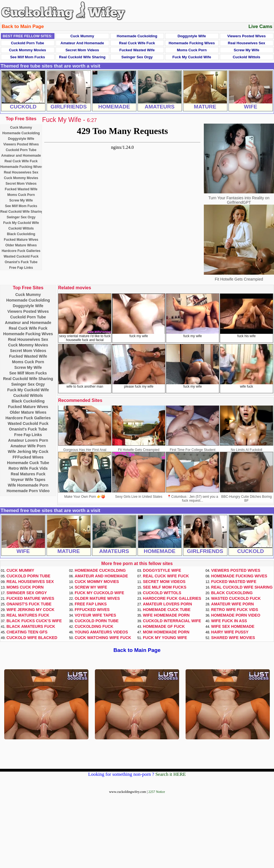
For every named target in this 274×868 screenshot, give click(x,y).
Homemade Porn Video (28, 491)
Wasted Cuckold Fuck (21, 256)
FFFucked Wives (28, 457)
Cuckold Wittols (246, 57)
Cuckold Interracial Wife (172, 621)
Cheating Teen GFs (27, 632)
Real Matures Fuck (28, 474)
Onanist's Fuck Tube (21, 262)
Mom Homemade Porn (166, 632)
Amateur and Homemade (82, 43)
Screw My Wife (247, 50)
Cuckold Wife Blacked (32, 638)
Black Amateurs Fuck (31, 626)
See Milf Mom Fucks (28, 57)
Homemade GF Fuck (164, 626)
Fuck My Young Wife (165, 638)
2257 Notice (157, 792)
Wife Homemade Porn (28, 485)
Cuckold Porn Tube (28, 43)
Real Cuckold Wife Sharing (82, 57)
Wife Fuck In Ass (229, 621)
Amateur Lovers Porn (28, 440)
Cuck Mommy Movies (28, 50)
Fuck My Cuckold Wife (192, 57)
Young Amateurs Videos (101, 632)
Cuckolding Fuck (94, 626)
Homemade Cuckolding (137, 36)
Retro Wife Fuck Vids (28, 468)
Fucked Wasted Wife (137, 50)
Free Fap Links (21, 268)
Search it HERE (171, 774)
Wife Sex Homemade (233, 626)
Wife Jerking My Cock (28, 452)
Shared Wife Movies (233, 638)
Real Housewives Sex (247, 43)
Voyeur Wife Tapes (28, 480)
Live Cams (260, 26)
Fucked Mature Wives (21, 240)
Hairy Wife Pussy (230, 632)
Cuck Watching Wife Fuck (103, 638)
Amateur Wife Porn (28, 446)
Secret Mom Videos (82, 50)
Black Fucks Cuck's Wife (34, 621)
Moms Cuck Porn (192, 50)
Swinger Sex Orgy (137, 57)
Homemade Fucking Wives (192, 43)
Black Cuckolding (21, 234)
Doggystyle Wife (192, 36)
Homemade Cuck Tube (28, 463)
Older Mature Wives (21, 245)
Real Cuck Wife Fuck (137, 43)
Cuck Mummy (82, 36)
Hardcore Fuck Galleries (21, 251)
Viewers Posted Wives (247, 36)
